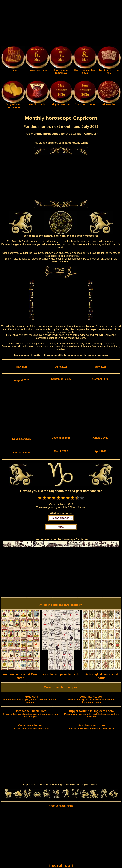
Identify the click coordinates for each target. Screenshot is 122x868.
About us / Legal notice (61, 806)
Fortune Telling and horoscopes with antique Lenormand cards (91, 699)
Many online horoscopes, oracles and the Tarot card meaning (30, 699)
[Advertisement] (61, 24)
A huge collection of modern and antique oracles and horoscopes (31, 714)
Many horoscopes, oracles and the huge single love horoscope (91, 714)
